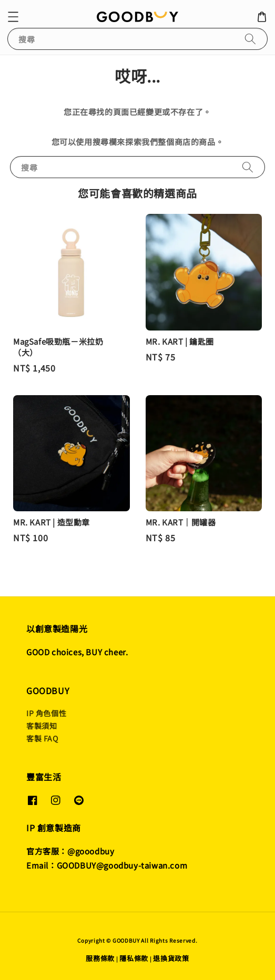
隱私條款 (134, 958)
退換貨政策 (171, 958)
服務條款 (100, 958)
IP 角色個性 (46, 713)
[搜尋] (250, 39)
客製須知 (42, 726)
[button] (13, 17)
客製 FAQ (42, 738)
